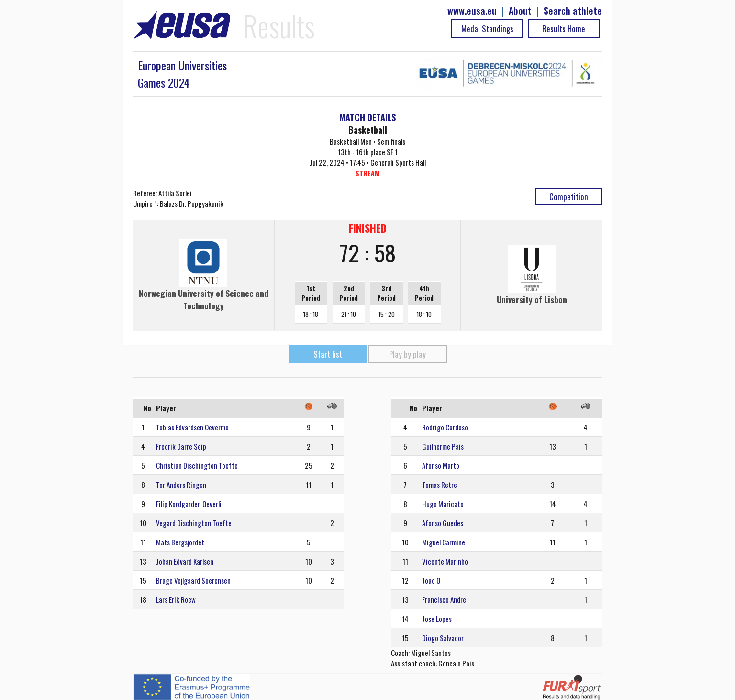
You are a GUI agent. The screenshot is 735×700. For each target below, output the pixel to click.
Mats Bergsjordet (180, 542)
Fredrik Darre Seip (181, 446)
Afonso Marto (441, 465)
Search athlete (573, 11)
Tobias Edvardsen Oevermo (192, 427)
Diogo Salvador (443, 638)
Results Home (564, 28)
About (520, 11)
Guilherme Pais (443, 446)
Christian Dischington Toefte (197, 465)
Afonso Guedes (443, 523)
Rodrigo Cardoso (445, 427)
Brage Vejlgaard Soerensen (193, 580)
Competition (569, 197)
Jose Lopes (437, 619)
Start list (328, 354)
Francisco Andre (444, 599)
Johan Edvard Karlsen (185, 561)
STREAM (367, 173)
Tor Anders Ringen (181, 485)
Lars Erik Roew (176, 599)
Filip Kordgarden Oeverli (189, 504)
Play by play (407, 354)
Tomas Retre (440, 485)
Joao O (431, 580)
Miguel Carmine (444, 542)
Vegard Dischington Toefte (194, 523)
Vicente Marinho (445, 561)
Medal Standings (487, 28)
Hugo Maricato (443, 504)
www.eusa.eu (472, 11)
